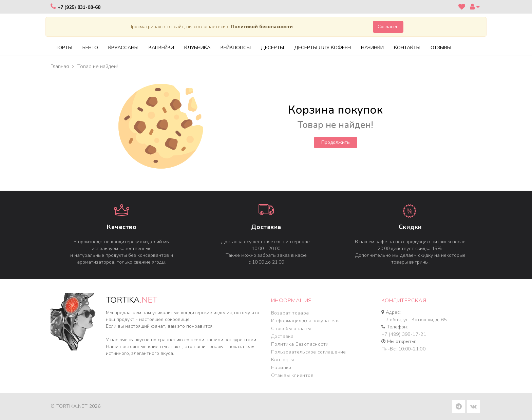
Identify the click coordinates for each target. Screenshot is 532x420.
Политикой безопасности (262, 27)
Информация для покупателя (305, 321)
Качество (122, 227)
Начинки (281, 368)
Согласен (388, 27)
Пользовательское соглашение (309, 352)
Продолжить (336, 142)
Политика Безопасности (300, 344)
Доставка (266, 227)
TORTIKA (131, 300)
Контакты (282, 360)
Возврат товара (290, 313)
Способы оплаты (291, 329)
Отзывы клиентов (292, 375)
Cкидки (410, 227)
